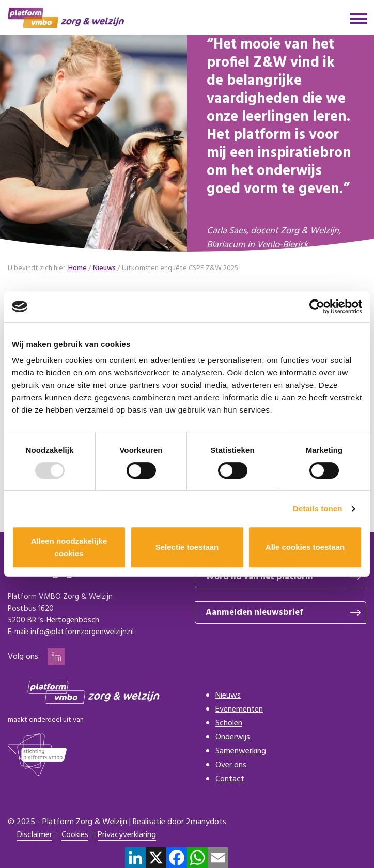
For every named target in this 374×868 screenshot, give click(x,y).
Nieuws (228, 696)
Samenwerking (241, 751)
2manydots (206, 822)
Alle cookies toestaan (305, 547)
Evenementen (239, 709)
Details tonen (317, 508)
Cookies (75, 835)
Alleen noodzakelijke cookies (69, 547)
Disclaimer (35, 835)
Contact (230, 779)
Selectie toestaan (187, 547)
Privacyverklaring (127, 835)
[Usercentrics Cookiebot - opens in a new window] (317, 307)
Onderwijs (233, 737)
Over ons (231, 765)
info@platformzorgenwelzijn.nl (82, 632)
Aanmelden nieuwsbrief (254, 613)
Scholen (229, 723)
